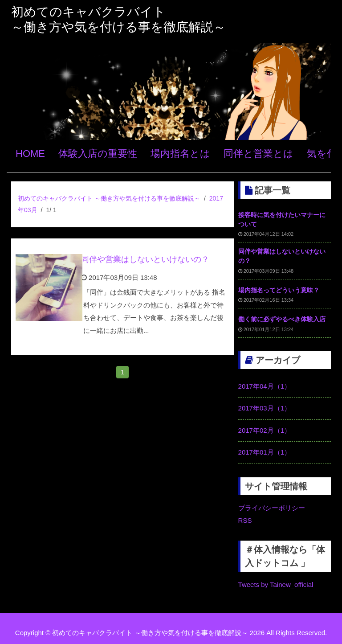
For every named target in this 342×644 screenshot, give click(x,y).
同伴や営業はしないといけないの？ (145, 259)
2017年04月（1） (265, 386)
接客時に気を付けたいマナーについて (282, 219)
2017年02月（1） (265, 430)
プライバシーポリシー (272, 508)
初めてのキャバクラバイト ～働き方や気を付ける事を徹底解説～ (109, 198)
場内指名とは (180, 154)
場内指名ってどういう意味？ (279, 290)
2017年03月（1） (265, 408)
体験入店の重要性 (98, 154)
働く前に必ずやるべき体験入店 (282, 319)
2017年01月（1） (265, 452)
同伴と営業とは (259, 154)
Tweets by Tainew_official (276, 585)
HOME (30, 154)
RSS (245, 520)
